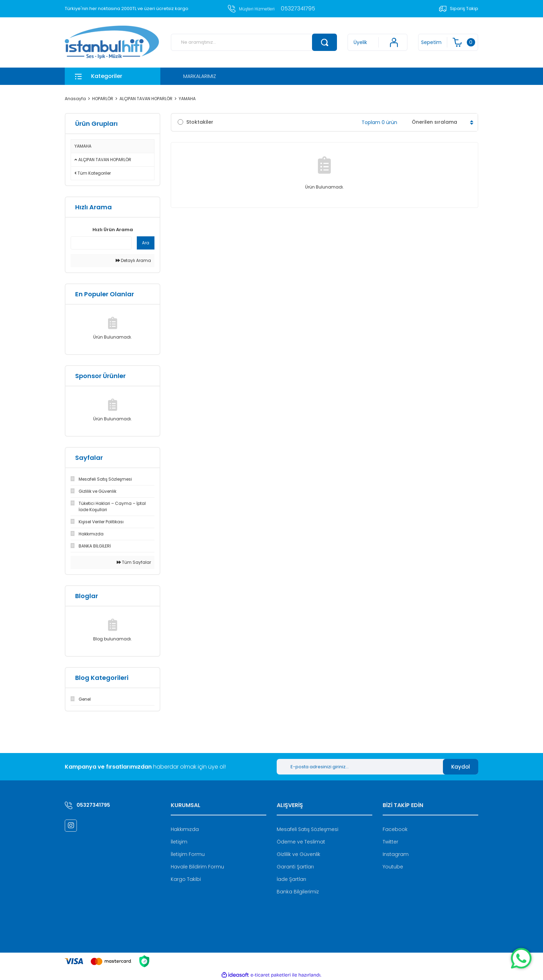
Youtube (393, 867)
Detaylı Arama (133, 260)
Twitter (390, 842)
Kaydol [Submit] (461, 767)
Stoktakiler (200, 122)
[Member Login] (377, 42)
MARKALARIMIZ (200, 76)
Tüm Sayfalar (134, 562)
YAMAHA (187, 99)
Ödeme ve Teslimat (301, 842)
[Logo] (112, 42)
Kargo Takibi (186, 879)
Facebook (395, 829)
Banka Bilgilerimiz (298, 892)
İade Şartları (291, 879)
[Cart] (448, 42)
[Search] (254, 42)
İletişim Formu (188, 854)
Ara (146, 243)
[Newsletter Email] (360, 767)
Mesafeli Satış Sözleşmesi (308, 829)
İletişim (179, 842)
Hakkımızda (185, 829)
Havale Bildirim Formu (197, 867)
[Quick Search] (101, 243)
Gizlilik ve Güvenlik (299, 854)
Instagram (396, 854)
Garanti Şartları (295, 867)
